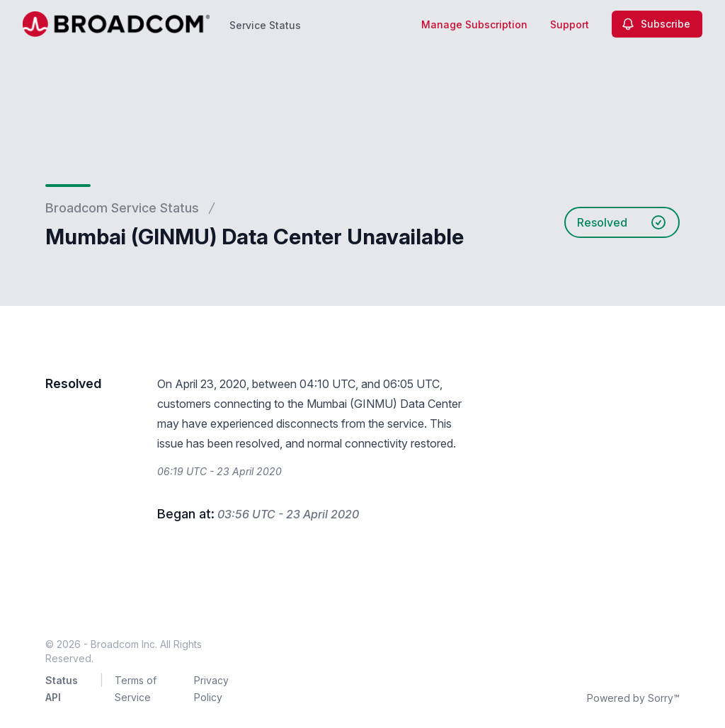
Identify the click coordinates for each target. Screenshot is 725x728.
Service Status (265, 25)
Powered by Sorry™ (633, 698)
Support (570, 24)
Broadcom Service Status (122, 208)
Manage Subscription (474, 24)
